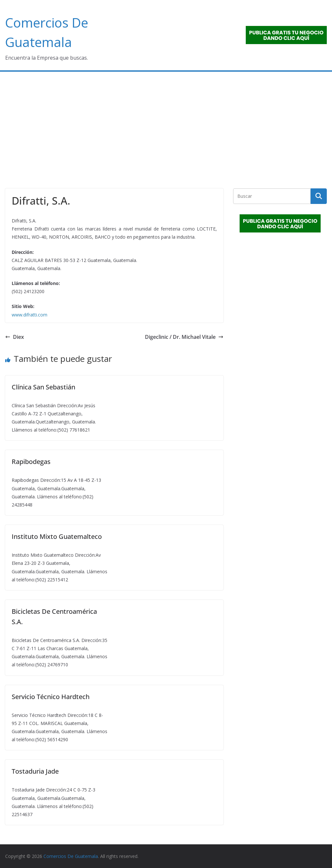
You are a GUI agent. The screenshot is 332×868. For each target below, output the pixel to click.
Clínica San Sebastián (43, 387)
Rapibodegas (31, 462)
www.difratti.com (30, 315)
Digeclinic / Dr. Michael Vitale (184, 337)
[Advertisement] (166, 120)
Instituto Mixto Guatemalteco (57, 536)
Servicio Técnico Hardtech (51, 697)
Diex (15, 337)
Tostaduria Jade (35, 771)
